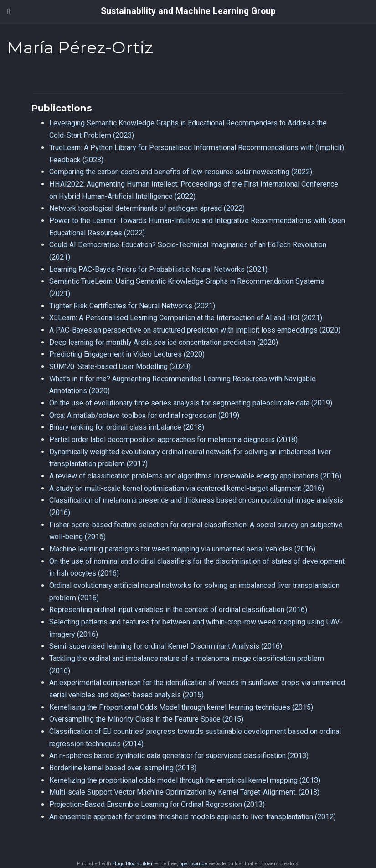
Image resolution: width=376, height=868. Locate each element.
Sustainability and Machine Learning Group (188, 11)
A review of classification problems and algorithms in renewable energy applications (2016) (195, 476)
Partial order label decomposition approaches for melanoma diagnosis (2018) (173, 439)
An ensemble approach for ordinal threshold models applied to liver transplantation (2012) (193, 817)
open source (193, 864)
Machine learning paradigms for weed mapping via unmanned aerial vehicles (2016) (182, 549)
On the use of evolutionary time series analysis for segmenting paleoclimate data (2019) (191, 403)
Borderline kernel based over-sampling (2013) (123, 768)
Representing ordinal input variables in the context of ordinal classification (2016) (178, 610)
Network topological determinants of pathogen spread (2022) (147, 208)
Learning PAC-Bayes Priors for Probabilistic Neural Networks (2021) (158, 269)
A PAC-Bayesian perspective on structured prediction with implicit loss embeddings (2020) (195, 330)
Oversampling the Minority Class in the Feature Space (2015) (146, 719)
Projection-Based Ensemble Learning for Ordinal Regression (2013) (157, 804)
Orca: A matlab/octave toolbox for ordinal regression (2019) (144, 415)
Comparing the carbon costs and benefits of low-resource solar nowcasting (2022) (181, 172)
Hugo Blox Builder (133, 864)
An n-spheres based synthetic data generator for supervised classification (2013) (179, 756)
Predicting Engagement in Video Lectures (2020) (127, 354)
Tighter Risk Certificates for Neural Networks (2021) (132, 306)
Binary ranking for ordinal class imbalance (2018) (127, 427)
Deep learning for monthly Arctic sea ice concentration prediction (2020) (164, 342)
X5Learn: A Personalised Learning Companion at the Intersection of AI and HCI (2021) (186, 318)
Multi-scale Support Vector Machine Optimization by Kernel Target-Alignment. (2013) (184, 792)
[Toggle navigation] (9, 11)
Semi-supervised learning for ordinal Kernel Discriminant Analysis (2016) (166, 646)
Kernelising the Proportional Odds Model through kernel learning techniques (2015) (181, 707)
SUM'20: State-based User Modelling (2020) (120, 366)
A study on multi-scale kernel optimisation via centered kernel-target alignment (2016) (187, 488)
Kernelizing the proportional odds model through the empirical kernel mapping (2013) (185, 780)
